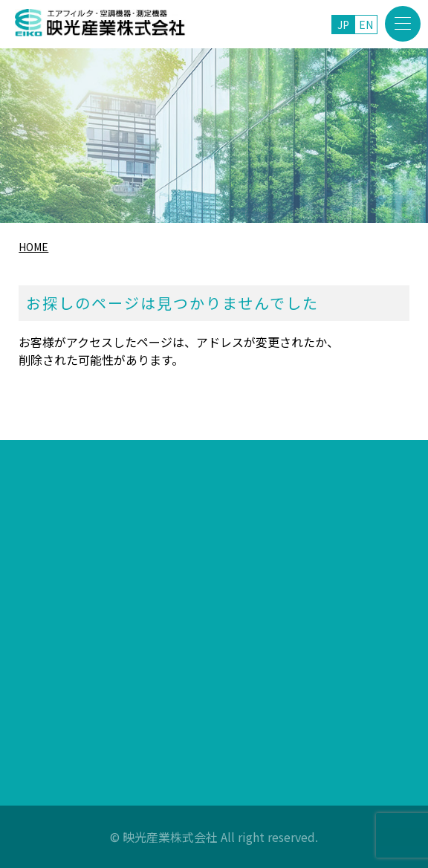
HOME (33, 247)
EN (366, 25)
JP (343, 25)
